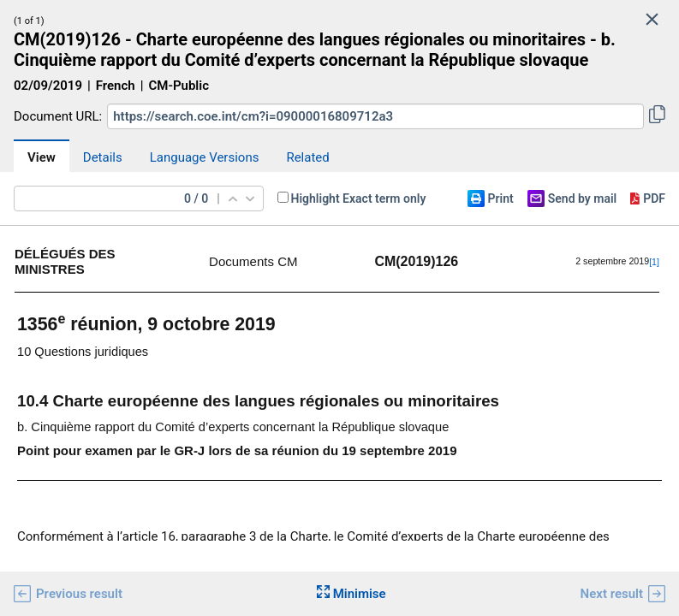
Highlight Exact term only (359, 198)
